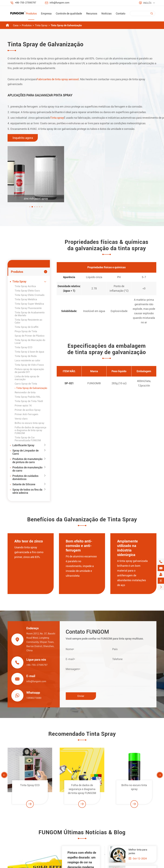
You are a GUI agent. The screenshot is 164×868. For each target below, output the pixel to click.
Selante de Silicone (24, 484)
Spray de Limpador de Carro (25, 452)
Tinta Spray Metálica (26, 299)
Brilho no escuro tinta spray (29, 423)
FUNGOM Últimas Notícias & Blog (82, 834)
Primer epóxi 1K (23, 406)
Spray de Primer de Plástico (30, 336)
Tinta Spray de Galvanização (66, 25)
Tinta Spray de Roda (26, 356)
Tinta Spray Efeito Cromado (30, 295)
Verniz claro (21, 419)
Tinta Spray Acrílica (25, 286)
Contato (121, 13)
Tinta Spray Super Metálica (29, 304)
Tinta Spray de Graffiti (27, 327)
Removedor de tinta (25, 392)
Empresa (46, 13)
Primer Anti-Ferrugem (26, 414)
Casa (16, 25)
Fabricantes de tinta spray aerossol (58, 79)
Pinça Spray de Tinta (26, 331)
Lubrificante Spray (23, 445)
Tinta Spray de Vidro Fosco (29, 365)
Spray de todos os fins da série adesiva (27, 491)
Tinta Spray (41, 25)
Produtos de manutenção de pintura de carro (27, 461)
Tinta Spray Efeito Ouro (27, 291)
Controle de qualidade (69, 13)
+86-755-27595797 (26, 3)
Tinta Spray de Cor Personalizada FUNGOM (28, 439)
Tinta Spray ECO (24, 347)
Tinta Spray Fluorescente (28, 308)
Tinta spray (57, 118)
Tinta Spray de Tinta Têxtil (29, 401)
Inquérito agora (23, 138)
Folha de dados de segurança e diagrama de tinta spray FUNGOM (30, 430)
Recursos (92, 13)
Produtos (31, 13)
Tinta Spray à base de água (29, 352)
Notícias (106, 13)
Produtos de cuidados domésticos (25, 477)
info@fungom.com (59, 3)
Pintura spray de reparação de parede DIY (29, 371)
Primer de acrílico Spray (28, 410)
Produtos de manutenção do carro (27, 469)
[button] (31, 207)
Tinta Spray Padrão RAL (28, 397)
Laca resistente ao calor (28, 360)
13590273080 (32, 698)
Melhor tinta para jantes (139, 851)
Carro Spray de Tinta (26, 384)
